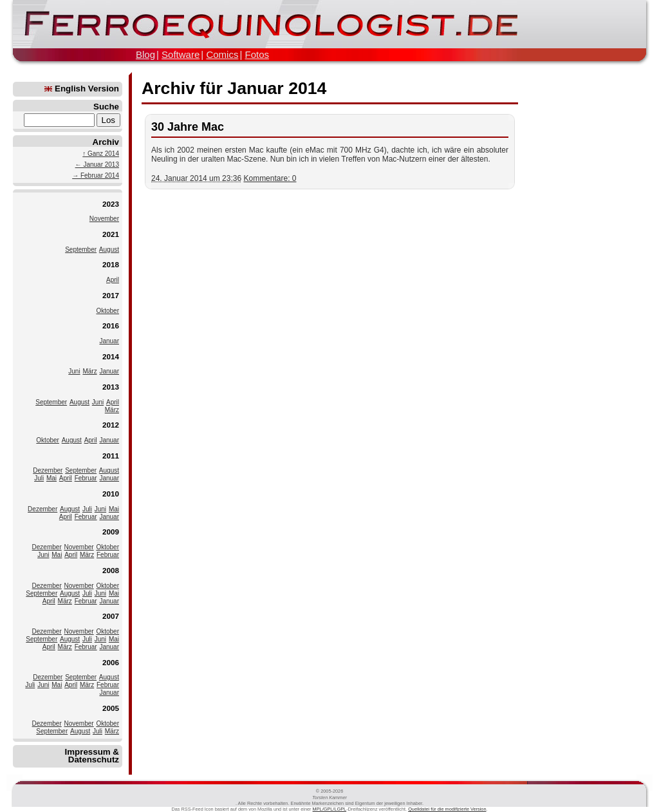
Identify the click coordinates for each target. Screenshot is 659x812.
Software (181, 54)
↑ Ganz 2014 (101, 154)
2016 (111, 326)
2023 (111, 204)
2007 (111, 616)
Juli (39, 478)
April (113, 280)
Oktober (107, 311)
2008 (111, 570)
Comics (222, 54)
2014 (111, 356)
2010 (111, 494)
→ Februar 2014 (96, 175)
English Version (82, 89)
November (104, 219)
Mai (51, 478)
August (109, 250)
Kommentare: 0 (270, 178)
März (89, 371)
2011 (111, 456)
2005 (111, 708)
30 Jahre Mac (188, 127)
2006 (111, 662)
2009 (111, 532)
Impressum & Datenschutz (92, 756)
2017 (111, 295)
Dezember (48, 470)
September (81, 250)
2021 (111, 234)
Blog (145, 54)
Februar (86, 478)
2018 (111, 264)
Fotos (257, 54)
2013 (111, 387)
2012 (111, 425)
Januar (109, 341)
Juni (74, 371)
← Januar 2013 (97, 165)
